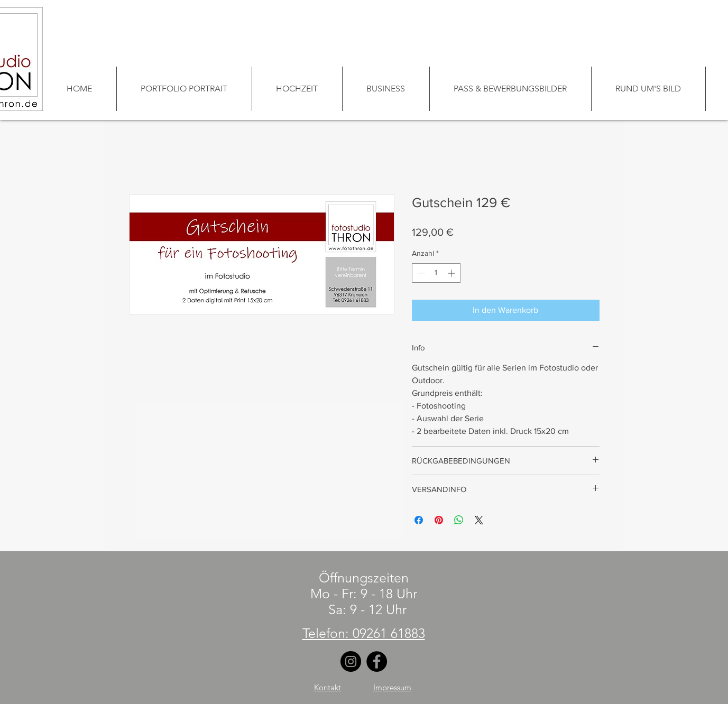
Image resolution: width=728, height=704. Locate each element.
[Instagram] (351, 661)
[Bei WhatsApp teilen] (459, 520)
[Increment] (452, 273)
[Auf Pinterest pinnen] (439, 520)
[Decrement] (420, 273)
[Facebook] (377, 661)
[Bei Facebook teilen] (419, 520)
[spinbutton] (436, 273)
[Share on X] (479, 520)
